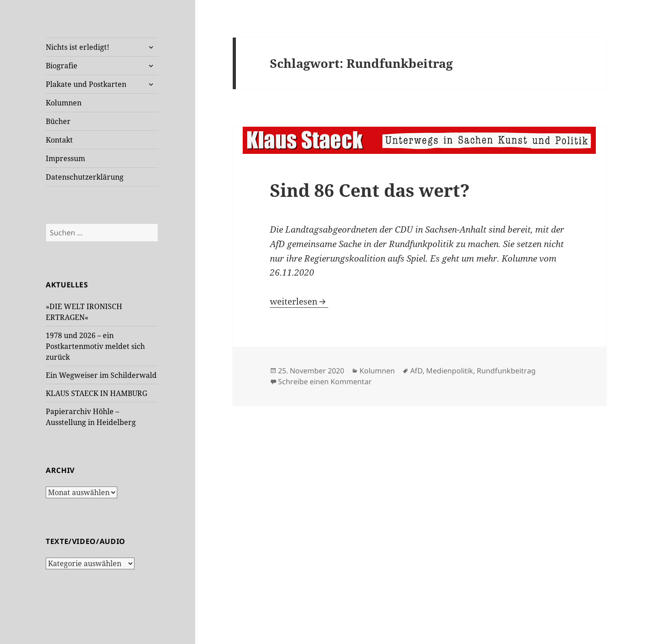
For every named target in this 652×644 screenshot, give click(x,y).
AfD (416, 371)
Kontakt (59, 140)
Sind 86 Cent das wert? (370, 190)
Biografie (62, 66)
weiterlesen (299, 301)
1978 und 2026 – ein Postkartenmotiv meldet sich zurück (95, 346)
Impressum (65, 158)
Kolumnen (64, 103)
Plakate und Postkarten (86, 84)
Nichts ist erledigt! (77, 47)
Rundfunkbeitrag (506, 371)
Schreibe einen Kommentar (325, 382)
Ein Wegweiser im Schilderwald (101, 375)
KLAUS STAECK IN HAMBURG (96, 393)
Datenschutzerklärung (85, 177)
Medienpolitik (450, 371)
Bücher (58, 121)
